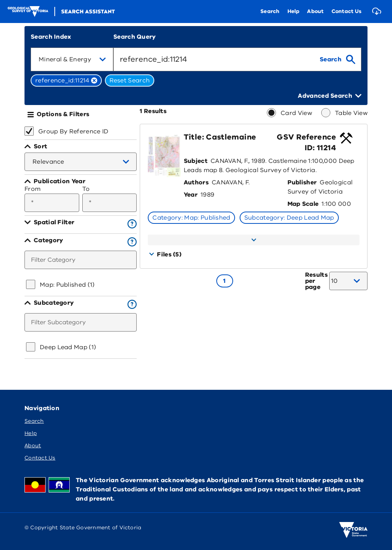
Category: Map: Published (191, 218)
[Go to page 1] (225, 281)
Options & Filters (63, 114)
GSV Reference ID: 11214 (306, 142)
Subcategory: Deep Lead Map (289, 218)
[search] (337, 59)
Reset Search (130, 80)
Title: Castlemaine (220, 137)
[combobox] (72, 59)
